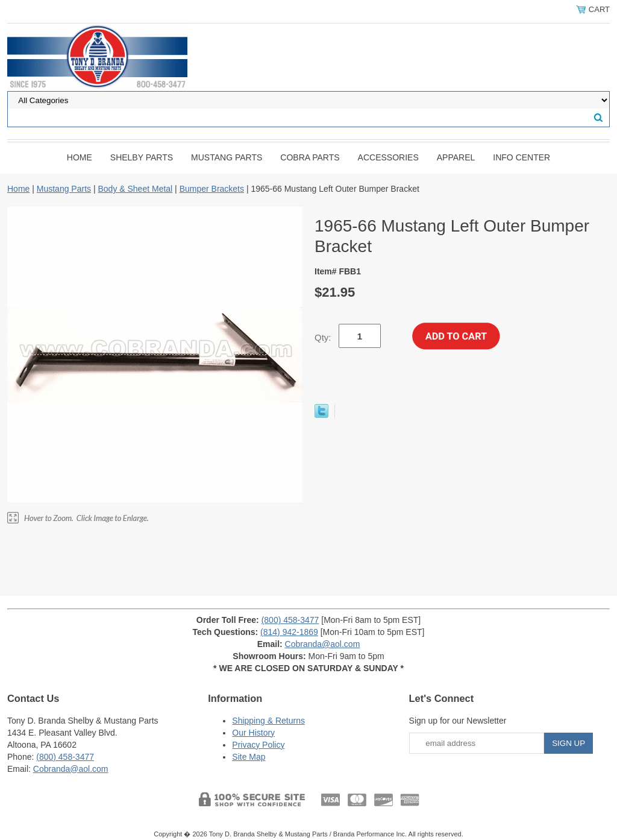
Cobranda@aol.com (323, 644)
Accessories (388, 157)
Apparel (456, 157)
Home (80, 157)
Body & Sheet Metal (135, 189)
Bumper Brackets (212, 189)
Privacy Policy (258, 745)
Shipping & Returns (268, 721)
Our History (253, 733)
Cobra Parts (310, 157)
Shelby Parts (142, 157)
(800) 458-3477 (290, 620)
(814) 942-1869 (289, 632)
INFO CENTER (521, 157)
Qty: (323, 337)
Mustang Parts (227, 157)
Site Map (249, 757)
